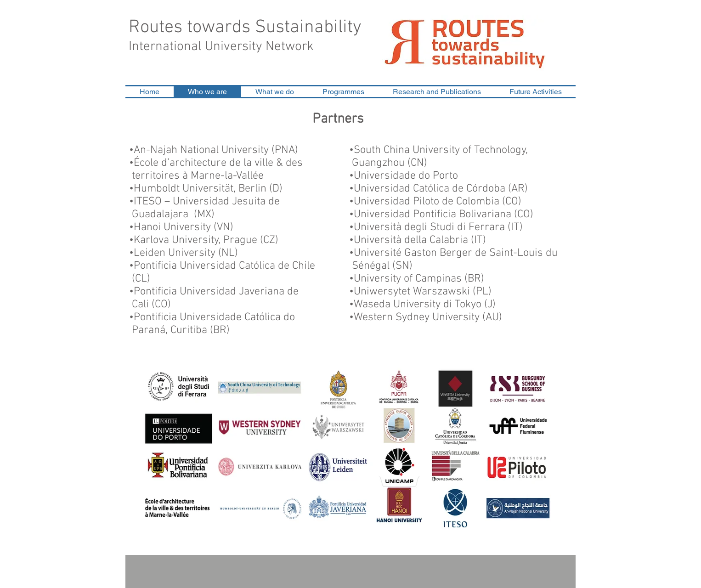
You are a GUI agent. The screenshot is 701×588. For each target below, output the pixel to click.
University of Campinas (408, 279)
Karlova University (176, 240)
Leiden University (175, 253)
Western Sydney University (417, 317)
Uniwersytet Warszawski (412, 292)
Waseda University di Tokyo (418, 305)
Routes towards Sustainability (245, 28)
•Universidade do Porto (404, 176)
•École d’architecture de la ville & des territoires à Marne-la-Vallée (223, 170)
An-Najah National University (201, 150)
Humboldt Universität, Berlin (200, 189)
